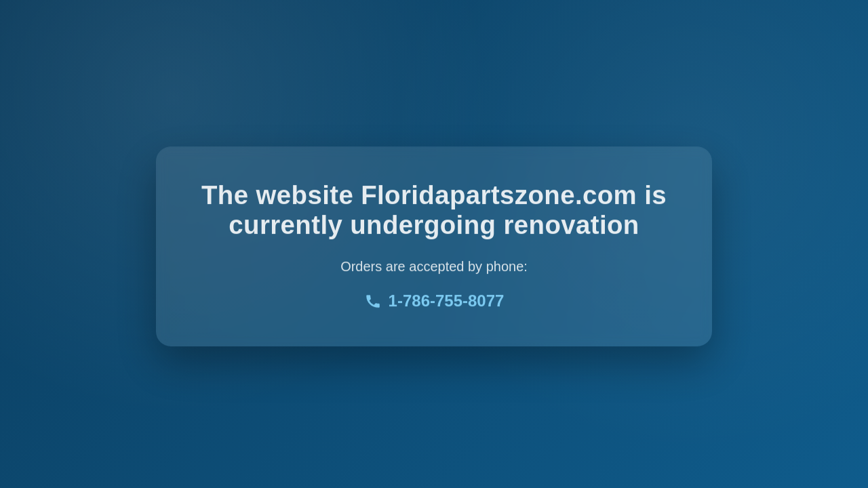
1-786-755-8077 (434, 302)
